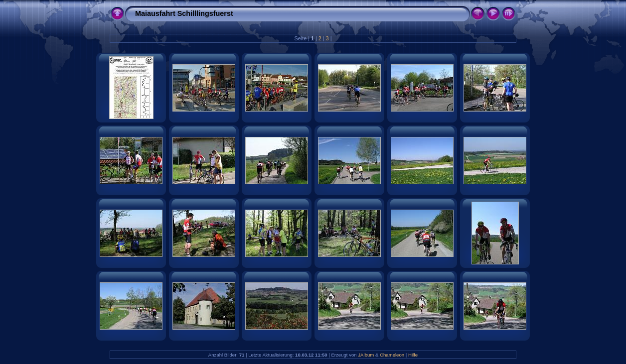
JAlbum (366, 355)
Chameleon (392, 355)
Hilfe (413, 355)
